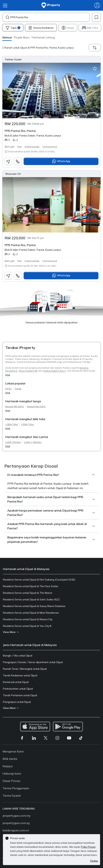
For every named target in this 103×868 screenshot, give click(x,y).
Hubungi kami (12, 773)
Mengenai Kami (13, 751)
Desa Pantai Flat (28, 371)
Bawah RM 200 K (15, 406)
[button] (7, 37)
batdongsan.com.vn (16, 830)
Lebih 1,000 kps (33, 442)
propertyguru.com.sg (16, 823)
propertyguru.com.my (17, 816)
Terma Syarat (12, 796)
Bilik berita (10, 759)
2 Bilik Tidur (27, 424)
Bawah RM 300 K (36, 406)
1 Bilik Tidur (12, 424)
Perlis (9, 389)
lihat (8, 375)
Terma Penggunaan (16, 788)
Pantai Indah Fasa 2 (54, 371)
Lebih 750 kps (13, 442)
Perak (18, 389)
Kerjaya (8, 766)
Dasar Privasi (11, 781)
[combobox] (50, 17)
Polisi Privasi (88, 847)
